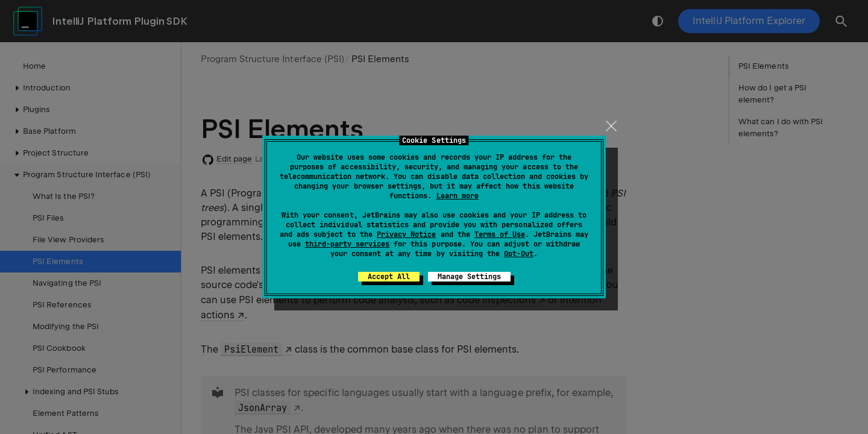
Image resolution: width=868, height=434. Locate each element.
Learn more (458, 196)
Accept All (389, 277)
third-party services (347, 244)
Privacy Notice (406, 234)
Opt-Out (519, 254)
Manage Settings (469, 277)
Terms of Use (500, 234)
